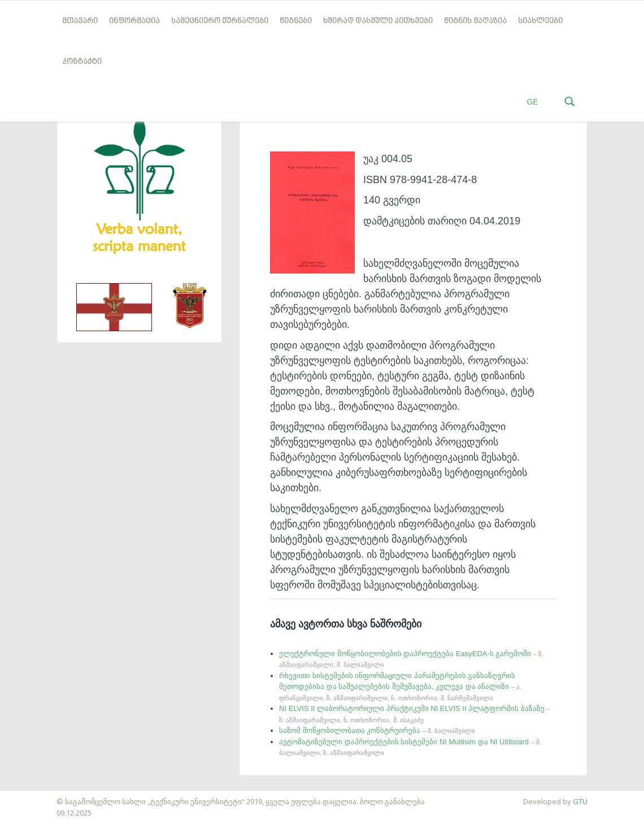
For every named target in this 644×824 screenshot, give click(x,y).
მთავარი (80, 21)
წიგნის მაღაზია (475, 21)
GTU (580, 801)
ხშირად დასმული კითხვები (378, 21)
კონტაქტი (82, 62)
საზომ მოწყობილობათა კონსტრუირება (377, 730)
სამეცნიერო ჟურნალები (220, 21)
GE (532, 102)
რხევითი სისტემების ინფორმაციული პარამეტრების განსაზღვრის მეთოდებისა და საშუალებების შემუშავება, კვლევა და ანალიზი (400, 686)
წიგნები (296, 21)
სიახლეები (540, 21)
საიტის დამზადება (33, 796)
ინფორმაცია (134, 21)
